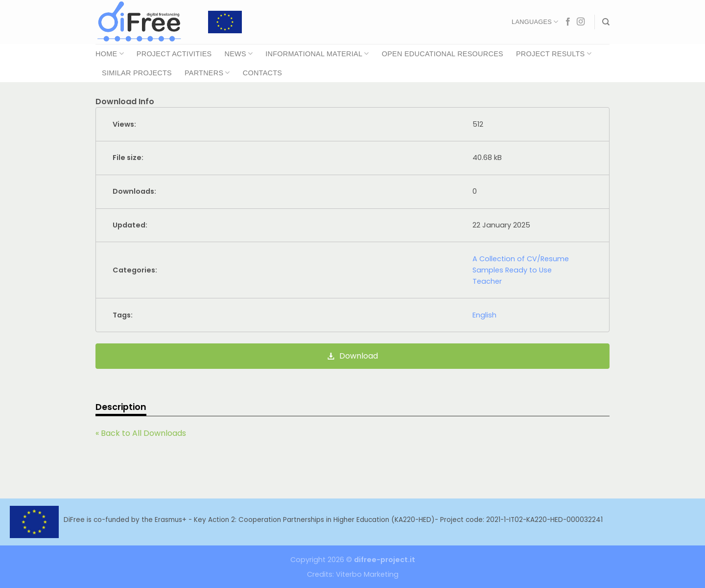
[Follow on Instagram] (581, 22)
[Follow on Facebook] (568, 22)
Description (121, 407)
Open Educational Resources (443, 54)
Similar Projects (137, 73)
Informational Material (317, 54)
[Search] (606, 22)
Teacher (487, 281)
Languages (535, 22)
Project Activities (174, 54)
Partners (207, 73)
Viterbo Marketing (367, 574)
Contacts (262, 73)
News (238, 54)
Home (110, 54)
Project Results (554, 54)
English (484, 315)
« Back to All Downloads (141, 433)
